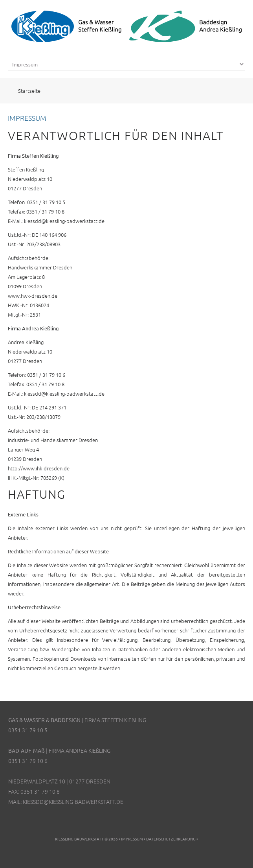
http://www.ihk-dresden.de (39, 468)
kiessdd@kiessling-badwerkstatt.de (64, 221)
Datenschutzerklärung (171, 839)
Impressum (132, 839)
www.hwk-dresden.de (33, 296)
